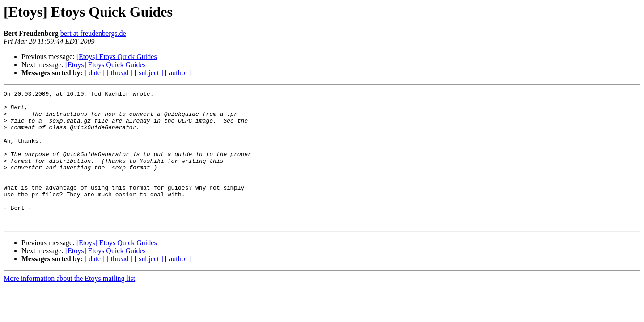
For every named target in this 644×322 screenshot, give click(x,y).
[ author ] (178, 73)
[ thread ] (120, 73)
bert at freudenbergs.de (93, 33)
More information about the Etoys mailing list (69, 305)
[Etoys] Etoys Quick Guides (117, 57)
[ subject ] (149, 73)
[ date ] (95, 73)
